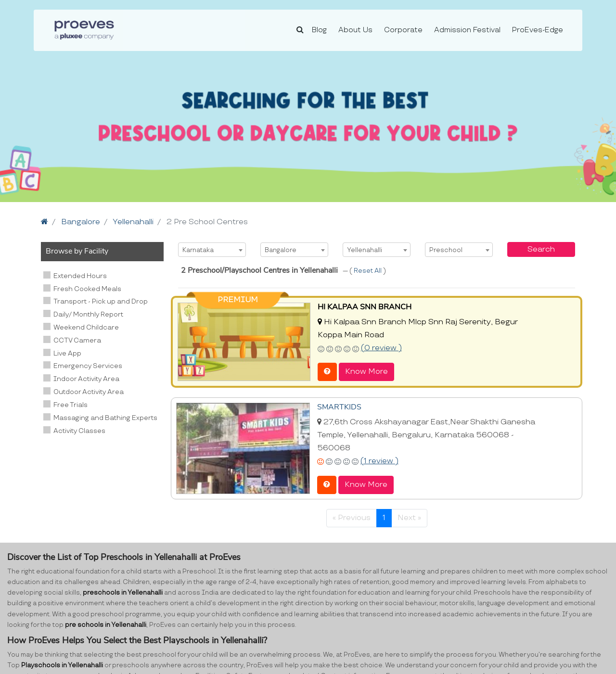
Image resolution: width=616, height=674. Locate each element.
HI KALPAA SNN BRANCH (365, 307)
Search (541, 249)
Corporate (403, 30)
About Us (355, 30)
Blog (319, 30)
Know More (366, 372)
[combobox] (212, 250)
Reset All (368, 271)
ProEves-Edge (538, 30)
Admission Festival (467, 30)
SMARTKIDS (339, 407)
